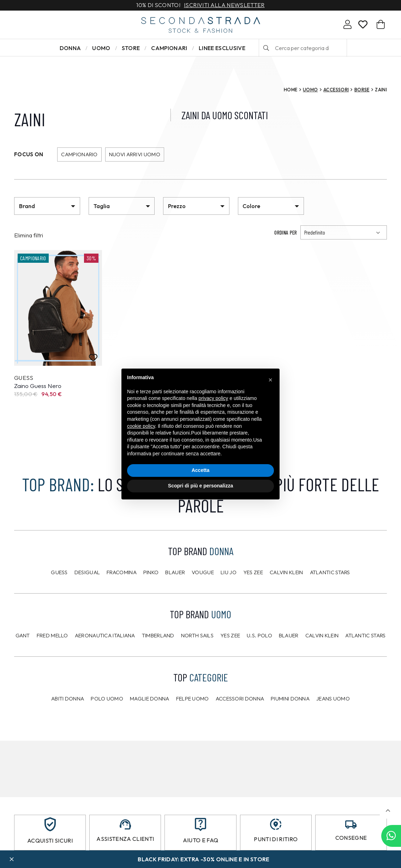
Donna (70, 48)
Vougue (203, 572)
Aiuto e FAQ (201, 840)
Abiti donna (68, 699)
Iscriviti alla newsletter (224, 5)
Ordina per (286, 232)
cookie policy (141, 426)
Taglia (102, 206)
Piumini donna (290, 699)
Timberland (158, 635)
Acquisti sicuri (50, 840)
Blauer (175, 572)
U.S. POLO (259, 635)
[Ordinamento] (344, 232)
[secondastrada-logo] (201, 25)
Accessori (336, 90)
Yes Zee (253, 572)
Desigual (87, 572)
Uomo (101, 48)
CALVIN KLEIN (322, 635)
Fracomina (122, 572)
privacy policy (213, 398)
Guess (59, 572)
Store (131, 48)
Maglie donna (150, 699)
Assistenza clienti (125, 839)
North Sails (197, 635)
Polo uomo (107, 699)
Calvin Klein (286, 572)
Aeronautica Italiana (105, 635)
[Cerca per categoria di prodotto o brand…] (303, 48)
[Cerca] (266, 48)
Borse (362, 90)
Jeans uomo (333, 699)
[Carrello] (381, 25)
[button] (388, 811)
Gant (23, 635)
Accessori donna (240, 699)
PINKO (151, 572)
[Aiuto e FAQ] (200, 824)
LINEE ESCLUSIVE (222, 48)
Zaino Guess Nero (38, 386)
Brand (27, 206)
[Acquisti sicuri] (50, 824)
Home (291, 90)
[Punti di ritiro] (276, 824)
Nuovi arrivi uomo (135, 154)
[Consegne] (351, 824)
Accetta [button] (201, 470)
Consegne (351, 838)
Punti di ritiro (276, 839)
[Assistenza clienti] (125, 824)
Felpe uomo (193, 699)
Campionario (79, 154)
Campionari (169, 48)
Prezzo (177, 206)
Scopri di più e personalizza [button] (200, 486)
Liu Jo (229, 572)
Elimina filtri (29, 235)
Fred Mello (52, 635)
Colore (251, 206)
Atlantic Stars (330, 572)
